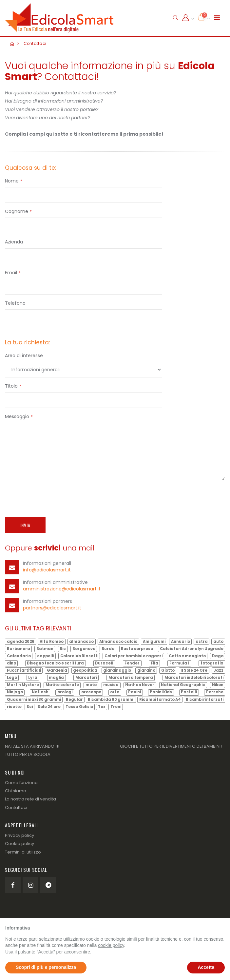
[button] (175, 18)
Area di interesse (24, 355)
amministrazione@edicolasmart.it (62, 589)
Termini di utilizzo (23, 852)
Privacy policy (19, 835)
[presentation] (55, 498)
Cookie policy (19, 844)
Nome (12, 181)
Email (11, 273)
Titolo (11, 386)
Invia (25, 525)
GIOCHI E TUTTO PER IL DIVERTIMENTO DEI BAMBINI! (171, 746)
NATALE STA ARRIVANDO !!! (32, 746)
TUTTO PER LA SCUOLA (28, 754)
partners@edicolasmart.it (52, 608)
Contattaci (34, 43)
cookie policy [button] (111, 945)
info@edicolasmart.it (47, 570)
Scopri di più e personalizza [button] (46, 967)
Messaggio (17, 416)
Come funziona (21, 783)
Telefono (15, 303)
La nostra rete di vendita (30, 799)
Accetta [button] (206, 967)
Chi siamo (16, 791)
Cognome (17, 211)
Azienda (14, 242)
